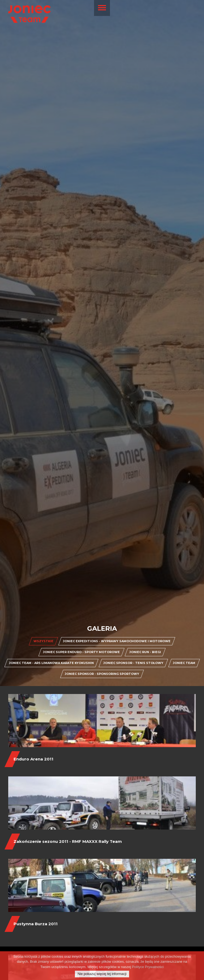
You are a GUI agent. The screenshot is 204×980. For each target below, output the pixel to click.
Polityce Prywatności (148, 967)
